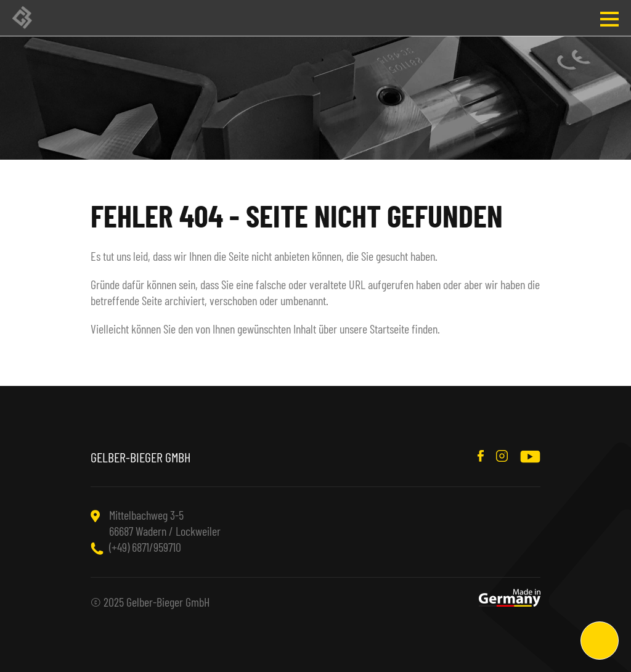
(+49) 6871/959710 (145, 547)
